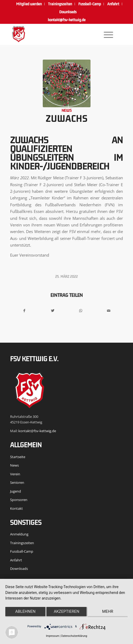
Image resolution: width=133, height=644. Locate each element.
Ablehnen (25, 611)
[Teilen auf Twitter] (53, 311)
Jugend (16, 491)
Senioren (17, 482)
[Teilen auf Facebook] (24, 311)
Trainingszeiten (22, 543)
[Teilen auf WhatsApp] (81, 311)
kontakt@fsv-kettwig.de (67, 20)
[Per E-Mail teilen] (109, 311)
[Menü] (106, 34)
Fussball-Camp (22, 551)
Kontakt (16, 508)
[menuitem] (29, 4)
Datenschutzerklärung (74, 636)
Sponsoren (19, 500)
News (67, 110)
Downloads (68, 12)
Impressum (53, 636)
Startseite (18, 457)
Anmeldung (19, 534)
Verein (15, 474)
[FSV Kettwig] (55, 34)
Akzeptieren (66, 611)
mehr (108, 611)
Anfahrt (16, 560)
